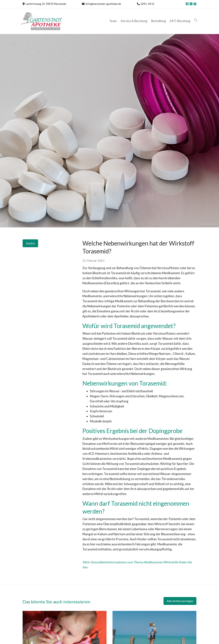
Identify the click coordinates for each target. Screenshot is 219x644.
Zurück (30, 243)
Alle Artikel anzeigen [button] (180, 601)
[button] (196, 20)
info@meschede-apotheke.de (103, 4)
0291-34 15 (148, 4)
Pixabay (213, 224)
